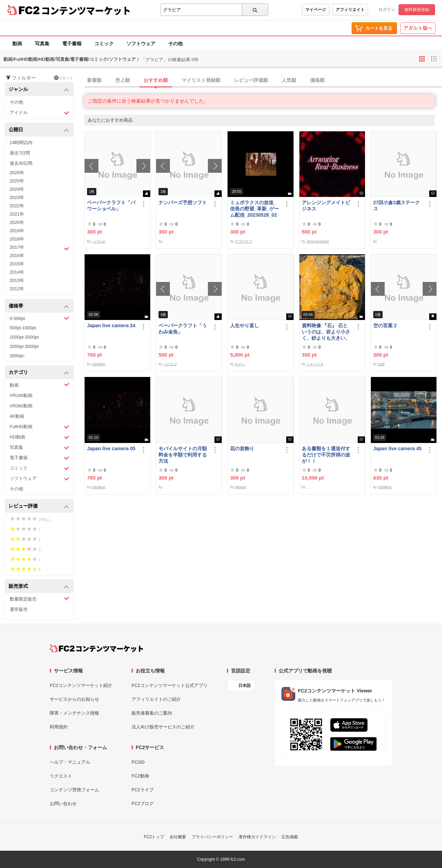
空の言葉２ (385, 325)
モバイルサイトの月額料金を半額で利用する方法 (183, 455)
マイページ (316, 10)
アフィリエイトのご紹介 (156, 699)
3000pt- (17, 356)
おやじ (240, 364)
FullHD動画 (40, 427)
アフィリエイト (350, 10)
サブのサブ (243, 241)
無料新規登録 (417, 10)
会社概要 (178, 837)
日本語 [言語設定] (244, 686)
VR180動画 (21, 395)
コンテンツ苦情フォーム (74, 790)
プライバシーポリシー (212, 837)
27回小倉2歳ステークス (397, 206)
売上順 (123, 80)
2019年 (17, 231)
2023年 (17, 197)
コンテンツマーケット (86, 10)
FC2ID (138, 762)
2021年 (17, 214)
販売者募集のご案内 (152, 713)
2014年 (17, 272)
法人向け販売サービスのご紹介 (163, 727)
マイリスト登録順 (201, 80)
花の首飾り (242, 449)
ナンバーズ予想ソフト (183, 202)
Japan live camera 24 (111, 325)
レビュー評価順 (251, 80)
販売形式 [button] (39, 587)
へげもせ (98, 241)
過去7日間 (20, 153)
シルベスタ (315, 364)
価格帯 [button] (39, 306)
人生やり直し (244, 325)
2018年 (17, 239)
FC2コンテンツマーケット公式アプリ (170, 685)
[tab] (263, 81)
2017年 (40, 248)
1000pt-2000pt (24, 337)
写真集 (42, 44)
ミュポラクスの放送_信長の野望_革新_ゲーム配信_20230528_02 (254, 209)
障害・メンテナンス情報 (74, 713)
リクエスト (61, 776)
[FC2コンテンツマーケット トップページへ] (97, 648)
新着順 (94, 80)
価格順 (317, 80)
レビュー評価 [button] (39, 506)
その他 (175, 44)
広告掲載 (290, 837)
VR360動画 (21, 406)
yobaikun (98, 364)
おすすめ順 (156, 80)
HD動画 (40, 437)
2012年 (17, 289)
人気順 (289, 80)
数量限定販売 (40, 599)
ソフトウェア (141, 44)
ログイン (387, 10)
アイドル (40, 113)
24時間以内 (21, 143)
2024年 (17, 189)
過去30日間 (21, 163)
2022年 (17, 206)
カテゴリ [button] (39, 373)
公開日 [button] (39, 130)
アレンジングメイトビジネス (326, 206)
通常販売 (19, 609)
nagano (241, 487)
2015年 (17, 264)
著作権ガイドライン (257, 837)
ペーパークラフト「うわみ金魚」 (183, 329)
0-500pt (40, 318)
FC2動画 (140, 776)
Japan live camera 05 (111, 449)
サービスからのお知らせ (74, 699)
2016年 (17, 256)
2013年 (17, 280)
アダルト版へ (418, 28)
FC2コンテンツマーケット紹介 (81, 685)
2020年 (17, 222)
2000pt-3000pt (24, 346)
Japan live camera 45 (397, 449)
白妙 (381, 364)
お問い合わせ (63, 804)
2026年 (17, 173)
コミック (104, 44)
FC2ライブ (143, 790)
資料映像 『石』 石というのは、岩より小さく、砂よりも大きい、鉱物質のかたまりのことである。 (326, 332)
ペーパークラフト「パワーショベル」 (111, 206)
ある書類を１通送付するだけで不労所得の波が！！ (326, 455)
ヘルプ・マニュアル (70, 762)
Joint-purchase (318, 241)
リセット (63, 78)
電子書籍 (72, 44)
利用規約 (59, 727)
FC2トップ (154, 837)
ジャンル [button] (39, 90)
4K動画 (17, 416)
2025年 (17, 181)
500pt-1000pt (23, 328)
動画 (17, 44)
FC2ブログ (143, 804)
